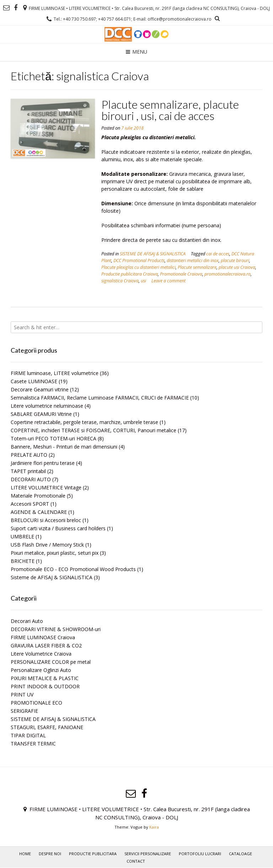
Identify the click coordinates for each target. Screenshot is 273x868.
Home (25, 854)
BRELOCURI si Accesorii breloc (46, 520)
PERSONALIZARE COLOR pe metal (51, 662)
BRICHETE (23, 561)
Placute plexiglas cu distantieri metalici (138, 267)
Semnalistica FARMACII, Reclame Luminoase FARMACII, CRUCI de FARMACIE (100, 398)
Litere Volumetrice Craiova (41, 654)
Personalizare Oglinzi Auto (41, 670)
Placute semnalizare (197, 267)
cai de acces (218, 254)
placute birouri (235, 261)
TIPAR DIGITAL (28, 735)
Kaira (154, 827)
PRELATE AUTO (29, 455)
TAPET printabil (28, 471)
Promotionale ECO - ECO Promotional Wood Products (73, 569)
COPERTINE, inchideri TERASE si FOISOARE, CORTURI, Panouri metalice (93, 430)
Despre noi (50, 854)
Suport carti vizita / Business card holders (58, 528)
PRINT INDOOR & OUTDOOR (45, 686)
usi (143, 281)
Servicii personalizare (148, 854)
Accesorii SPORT (30, 504)
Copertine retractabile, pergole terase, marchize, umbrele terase (84, 422)
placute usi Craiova (237, 267)
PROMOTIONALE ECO (36, 703)
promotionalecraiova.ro (227, 274)
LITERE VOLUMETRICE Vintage (46, 487)
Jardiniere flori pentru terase (43, 463)
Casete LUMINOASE (34, 381)
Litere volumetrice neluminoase (47, 406)
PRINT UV (22, 695)
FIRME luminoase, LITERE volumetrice (55, 373)
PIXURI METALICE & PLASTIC (45, 678)
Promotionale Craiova (181, 274)
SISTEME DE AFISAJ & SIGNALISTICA (153, 254)
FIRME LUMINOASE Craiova (43, 637)
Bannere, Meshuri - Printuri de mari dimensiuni (64, 447)
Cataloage (240, 854)
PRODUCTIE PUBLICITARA (93, 854)
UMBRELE (22, 536)
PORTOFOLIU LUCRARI (200, 854)
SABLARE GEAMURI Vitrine (41, 414)
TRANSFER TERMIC (33, 744)
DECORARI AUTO (31, 479)
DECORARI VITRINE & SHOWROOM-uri (56, 629)
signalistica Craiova (120, 281)
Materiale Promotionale (38, 496)
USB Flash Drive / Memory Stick (47, 545)
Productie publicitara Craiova (130, 274)
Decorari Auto (27, 621)
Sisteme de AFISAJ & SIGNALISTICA (52, 577)
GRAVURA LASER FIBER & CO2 (46, 645)
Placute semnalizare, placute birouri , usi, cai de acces (170, 110)
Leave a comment (168, 281)
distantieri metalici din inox (193, 261)
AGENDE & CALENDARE (39, 512)
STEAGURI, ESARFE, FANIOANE (47, 727)
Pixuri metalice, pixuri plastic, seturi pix (55, 553)
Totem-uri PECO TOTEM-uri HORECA (53, 438)
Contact (136, 861)
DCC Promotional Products (139, 261)
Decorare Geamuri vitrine (40, 389)
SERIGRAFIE (24, 711)
